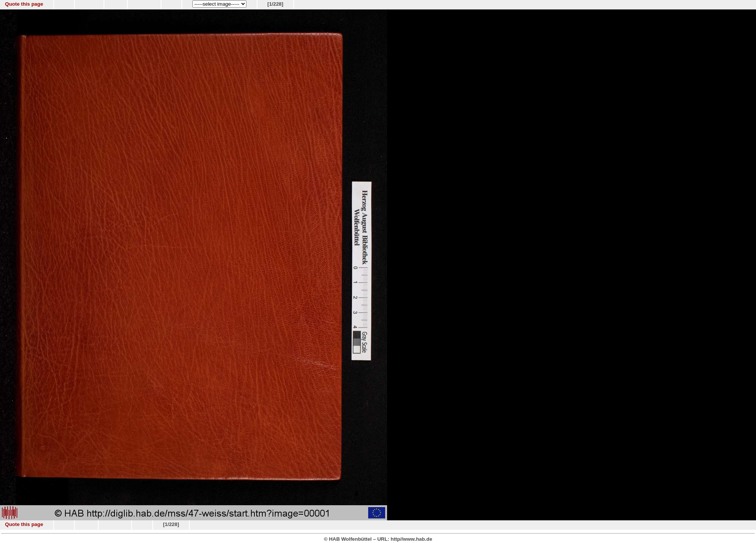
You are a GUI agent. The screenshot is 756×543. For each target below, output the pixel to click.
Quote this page (24, 4)
